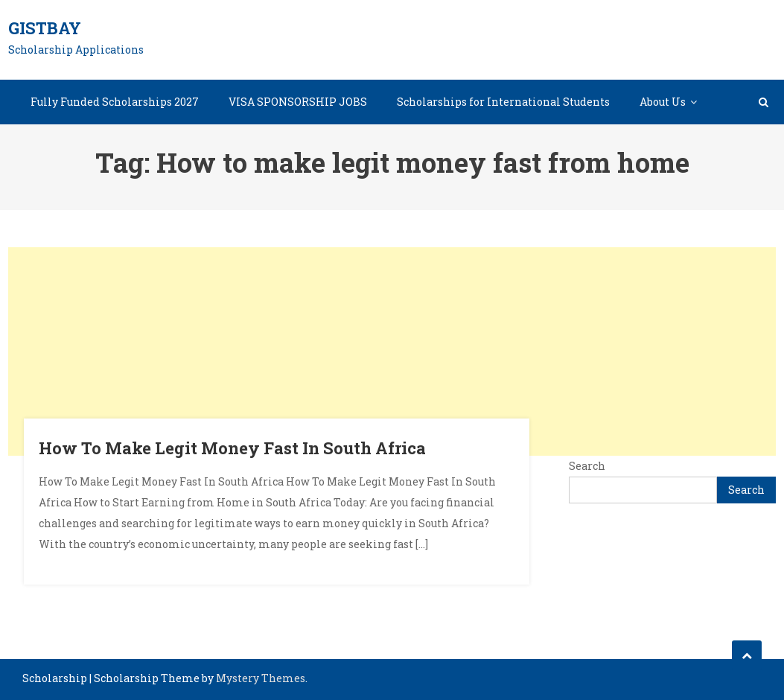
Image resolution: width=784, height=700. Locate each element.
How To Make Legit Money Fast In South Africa (232, 448)
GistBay (45, 28)
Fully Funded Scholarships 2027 (115, 102)
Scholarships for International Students (503, 102)
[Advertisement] (392, 351)
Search (587, 466)
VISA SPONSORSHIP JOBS (298, 102)
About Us (663, 102)
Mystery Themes (261, 678)
